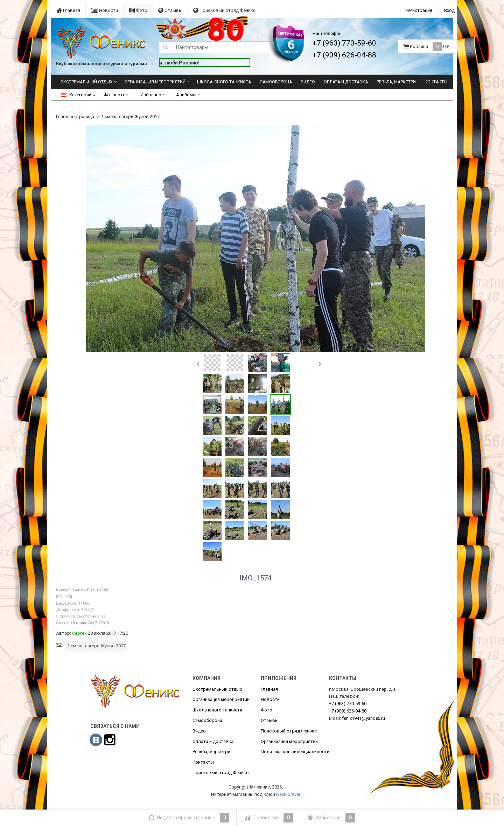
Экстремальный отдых (86, 82)
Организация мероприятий (155, 82)
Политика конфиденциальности (295, 752)
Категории (76, 95)
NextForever (288, 794)
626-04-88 (348, 711)
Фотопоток (116, 95)
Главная (68, 10)
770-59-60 (348, 704)
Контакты (436, 82)
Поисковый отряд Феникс (224, 10)
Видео (308, 82)
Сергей (79, 633)
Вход (449, 10)
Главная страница (75, 116)
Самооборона (276, 82)
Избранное (152, 95)
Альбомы (188, 95)
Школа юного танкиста (224, 82)
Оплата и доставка (346, 82)
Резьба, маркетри (396, 82)
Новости (104, 10)
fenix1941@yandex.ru (363, 718)
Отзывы (170, 10)
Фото (138, 10)
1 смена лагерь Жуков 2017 (130, 116)
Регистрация (419, 10)
